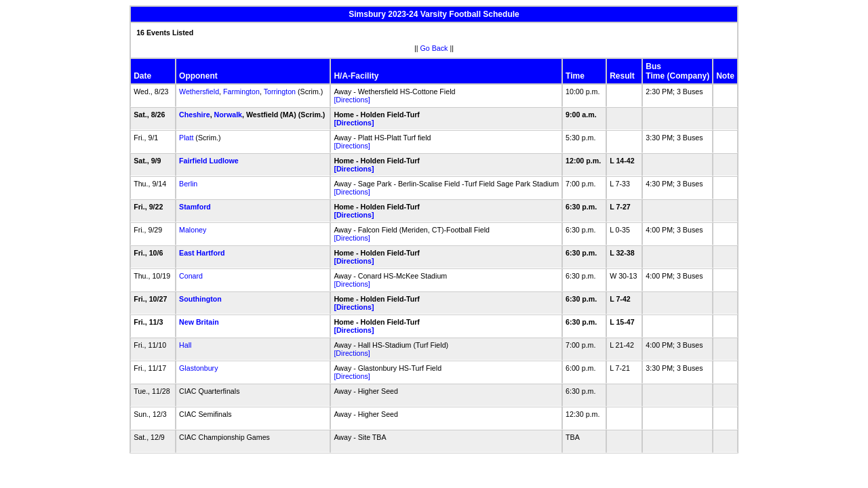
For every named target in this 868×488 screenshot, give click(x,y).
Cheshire (195, 115)
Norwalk (228, 115)
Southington (200, 299)
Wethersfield (199, 91)
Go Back (434, 48)
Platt (186, 138)
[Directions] (352, 100)
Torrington (280, 91)
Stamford (195, 207)
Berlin (188, 184)
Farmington (241, 91)
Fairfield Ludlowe (209, 161)
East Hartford (202, 253)
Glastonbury (198, 368)
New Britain (199, 322)
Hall (185, 345)
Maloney (193, 230)
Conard (191, 276)
